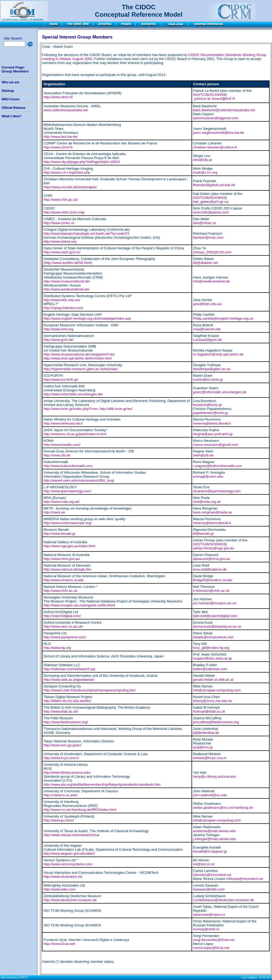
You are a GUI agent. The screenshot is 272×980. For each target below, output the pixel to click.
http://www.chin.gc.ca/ (61, 200)
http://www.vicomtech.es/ (63, 877)
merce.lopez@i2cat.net (211, 948)
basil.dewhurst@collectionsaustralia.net (224, 110)
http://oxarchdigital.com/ (62, 616)
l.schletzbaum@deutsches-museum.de (224, 900)
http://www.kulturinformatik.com (68, 466)
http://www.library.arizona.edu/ (67, 773)
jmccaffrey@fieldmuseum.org (216, 722)
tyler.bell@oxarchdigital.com (215, 616)
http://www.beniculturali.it (63, 423)
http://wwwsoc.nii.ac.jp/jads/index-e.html (75, 434)
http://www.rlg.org (57, 648)
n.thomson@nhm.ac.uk (211, 591)
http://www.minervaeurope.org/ (68, 523)
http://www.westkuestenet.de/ (67, 289)
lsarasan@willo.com (209, 889)
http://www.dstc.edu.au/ (62, 300)
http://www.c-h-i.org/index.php (67, 172)
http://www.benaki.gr (59, 534)
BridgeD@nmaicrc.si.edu (213, 580)
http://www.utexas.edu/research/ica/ (71, 835)
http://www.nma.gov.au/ (62, 559)
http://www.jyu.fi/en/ (59, 820)
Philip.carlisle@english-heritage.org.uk (223, 318)
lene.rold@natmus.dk (210, 569)
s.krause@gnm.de (207, 340)
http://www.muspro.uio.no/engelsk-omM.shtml (79, 605)
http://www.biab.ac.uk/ (61, 711)
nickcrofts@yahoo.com (211, 212)
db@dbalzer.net (206, 263)
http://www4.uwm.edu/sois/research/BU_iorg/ (79, 480)
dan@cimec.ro (205, 223)
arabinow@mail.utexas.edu (214, 831)
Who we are (10, 82)
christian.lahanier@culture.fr (215, 147)
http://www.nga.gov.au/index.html (69, 546)
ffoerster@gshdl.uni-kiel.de (214, 185)
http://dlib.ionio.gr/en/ (116, 409)
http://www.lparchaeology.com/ (67, 491)
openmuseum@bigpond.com (216, 118)
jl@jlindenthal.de (206, 733)
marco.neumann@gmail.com (216, 445)
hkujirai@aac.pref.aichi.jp (213, 434)
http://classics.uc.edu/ (60, 795)
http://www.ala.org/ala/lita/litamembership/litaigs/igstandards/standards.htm (102, 784)
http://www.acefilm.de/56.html (68, 263)
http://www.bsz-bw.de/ (61, 137)
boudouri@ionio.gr (208, 405)
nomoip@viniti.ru (206, 929)
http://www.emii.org (59, 329)
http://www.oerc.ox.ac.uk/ (63, 626)
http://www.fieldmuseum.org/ (66, 722)
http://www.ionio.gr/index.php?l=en (71, 409)
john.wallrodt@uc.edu (210, 795)
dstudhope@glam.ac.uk (212, 369)
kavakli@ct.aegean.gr (210, 851)
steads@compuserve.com (214, 637)
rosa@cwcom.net (207, 329)
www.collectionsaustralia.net (66, 110)
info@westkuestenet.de (212, 281)
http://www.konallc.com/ (62, 445)
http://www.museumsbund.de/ (67, 281)
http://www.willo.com (59, 889)
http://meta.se (54, 512)
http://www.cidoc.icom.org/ (64, 212)
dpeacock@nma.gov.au (212, 559)
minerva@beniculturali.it (212, 423)
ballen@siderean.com (210, 669)
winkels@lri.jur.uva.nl (210, 758)
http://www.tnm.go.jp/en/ (62, 745)
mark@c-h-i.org (205, 172)
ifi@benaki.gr (203, 534)
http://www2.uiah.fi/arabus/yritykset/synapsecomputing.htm (90, 690)
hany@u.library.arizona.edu (215, 776)
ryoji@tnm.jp (203, 747)
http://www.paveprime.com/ (65, 637)
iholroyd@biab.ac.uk (209, 711)
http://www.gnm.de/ (59, 340)
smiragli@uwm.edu (208, 476)
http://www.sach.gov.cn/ (62, 252)
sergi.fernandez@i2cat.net (214, 940)
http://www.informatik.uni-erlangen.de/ (73, 394)
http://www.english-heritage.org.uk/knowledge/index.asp (87, 318)
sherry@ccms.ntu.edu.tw (213, 701)
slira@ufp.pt (203, 160)
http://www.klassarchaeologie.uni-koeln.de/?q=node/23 (86, 234)
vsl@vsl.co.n (203, 864)
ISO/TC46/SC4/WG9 (209, 95)
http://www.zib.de (57, 455)
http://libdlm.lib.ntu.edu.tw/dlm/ (67, 701)
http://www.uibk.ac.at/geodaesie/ (69, 680)
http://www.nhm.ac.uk (60, 591)
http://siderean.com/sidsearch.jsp (69, 669)
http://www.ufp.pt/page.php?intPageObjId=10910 (82, 162)
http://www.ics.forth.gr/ (61, 380)
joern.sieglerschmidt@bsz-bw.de (219, 133)
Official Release (13, 108)
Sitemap (8, 91)
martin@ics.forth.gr (208, 380)
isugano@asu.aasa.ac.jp (212, 658)
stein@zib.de (203, 455)
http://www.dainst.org (60, 241)
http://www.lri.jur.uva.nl (61, 758)
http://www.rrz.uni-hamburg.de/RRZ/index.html (80, 810)
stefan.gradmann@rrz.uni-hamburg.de (223, 808)
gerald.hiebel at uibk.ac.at (213, 680)
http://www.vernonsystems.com (68, 864)
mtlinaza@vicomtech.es (245, 879)
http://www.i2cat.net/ (59, 944)
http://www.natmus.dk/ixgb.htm (68, 569)
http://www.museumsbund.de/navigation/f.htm (79, 354)
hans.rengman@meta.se (212, 512)
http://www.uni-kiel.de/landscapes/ (70, 187)
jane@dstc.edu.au (207, 304)
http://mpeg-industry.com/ (63, 308)
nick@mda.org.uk (207, 502)
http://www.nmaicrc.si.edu (64, 580)
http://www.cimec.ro (59, 223)
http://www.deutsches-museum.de (70, 900)
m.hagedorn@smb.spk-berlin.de (218, 354)
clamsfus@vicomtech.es (212, 875)
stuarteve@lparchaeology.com (217, 491)
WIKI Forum (10, 99)
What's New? (11, 116)
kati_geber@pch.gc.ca (211, 202)
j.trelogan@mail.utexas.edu (215, 839)
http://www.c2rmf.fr (58, 147)
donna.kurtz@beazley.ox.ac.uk (217, 626)
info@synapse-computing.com (217, 690)
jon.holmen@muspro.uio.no (215, 603)
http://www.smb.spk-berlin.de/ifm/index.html (78, 358)
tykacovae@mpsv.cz (209, 915)
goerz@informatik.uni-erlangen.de (220, 392)
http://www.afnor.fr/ (58, 97)
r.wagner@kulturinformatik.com (218, 466)
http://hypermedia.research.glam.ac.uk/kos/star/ (81, 369)
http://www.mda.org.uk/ (62, 502)
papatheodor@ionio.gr (211, 413)
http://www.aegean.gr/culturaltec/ (69, 853)
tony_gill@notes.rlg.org (211, 648)
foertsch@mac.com (208, 237)
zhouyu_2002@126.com (212, 252)
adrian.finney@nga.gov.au (214, 548)
